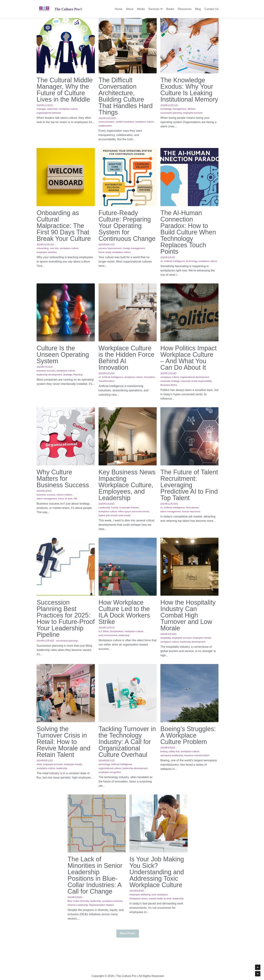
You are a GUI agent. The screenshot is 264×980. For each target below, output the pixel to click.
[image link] (44, 9)
